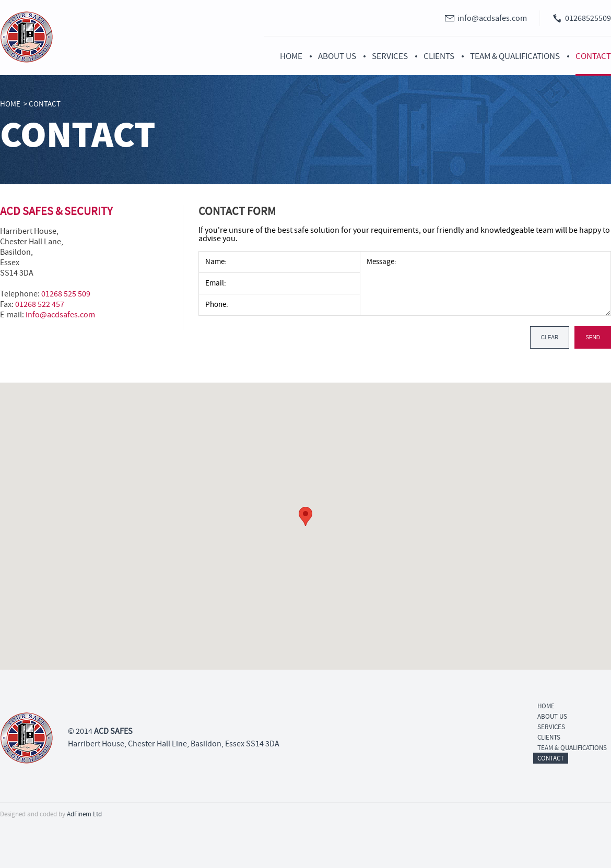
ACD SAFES (113, 731)
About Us (337, 56)
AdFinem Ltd (84, 814)
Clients (439, 56)
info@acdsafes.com (492, 18)
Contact (593, 56)
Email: (216, 283)
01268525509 (588, 18)
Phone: (217, 305)
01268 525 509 (66, 294)
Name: (216, 262)
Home (291, 56)
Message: (381, 261)
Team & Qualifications (515, 56)
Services (390, 56)
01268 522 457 (40, 304)
